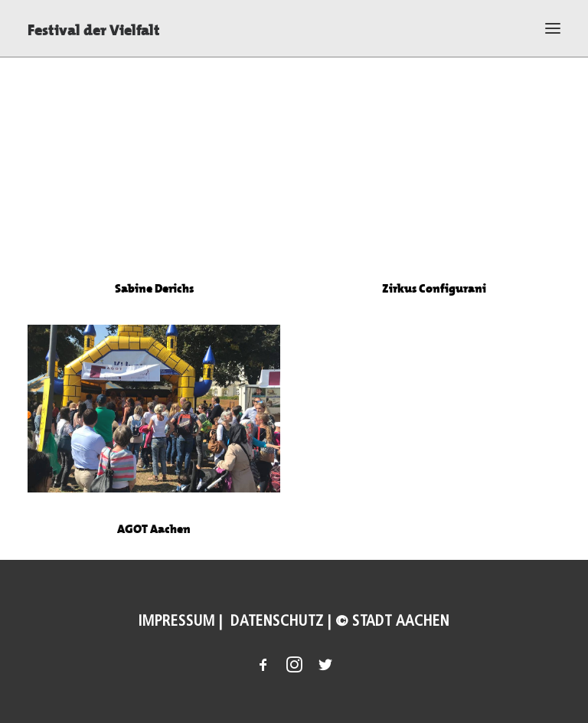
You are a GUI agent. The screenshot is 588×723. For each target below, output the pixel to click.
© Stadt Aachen (392, 621)
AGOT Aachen (154, 540)
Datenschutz (275, 621)
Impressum (177, 621)
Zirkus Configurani (434, 288)
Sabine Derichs (154, 287)
